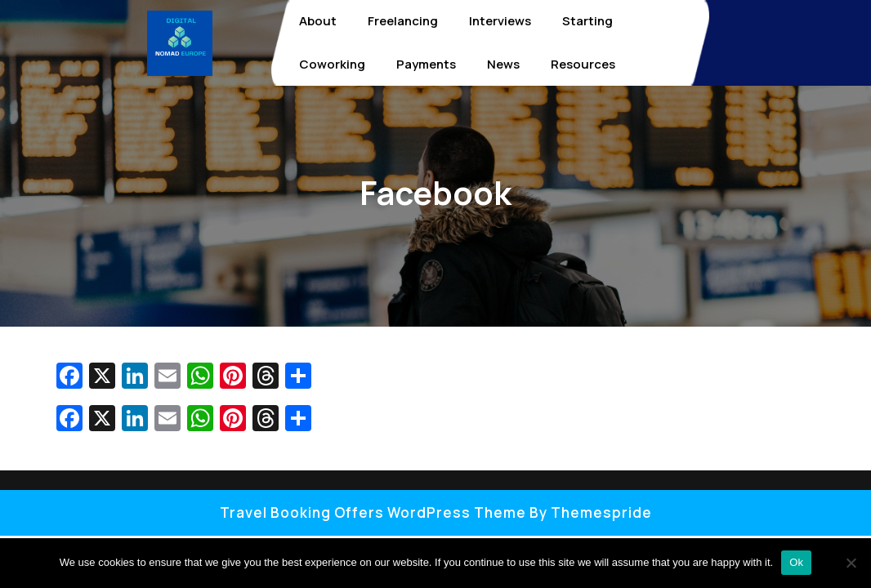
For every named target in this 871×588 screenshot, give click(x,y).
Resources (583, 64)
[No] (851, 563)
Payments (426, 64)
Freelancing (403, 21)
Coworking (332, 64)
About (318, 21)
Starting (587, 21)
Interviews (500, 21)
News (503, 64)
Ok (796, 562)
